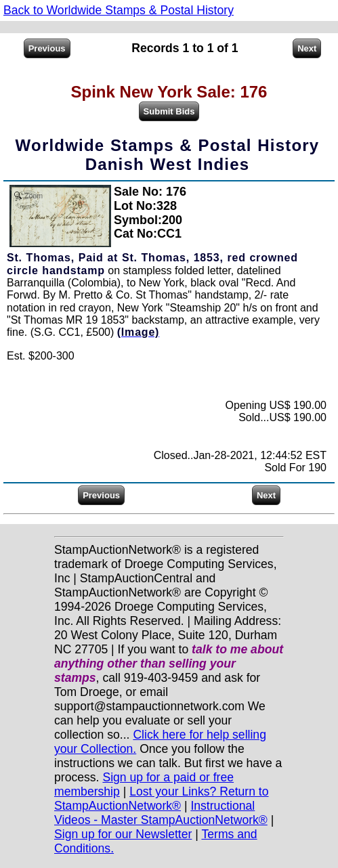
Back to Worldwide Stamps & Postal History (119, 10)
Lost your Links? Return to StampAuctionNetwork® (162, 799)
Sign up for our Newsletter (123, 834)
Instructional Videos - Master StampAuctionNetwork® (161, 813)
